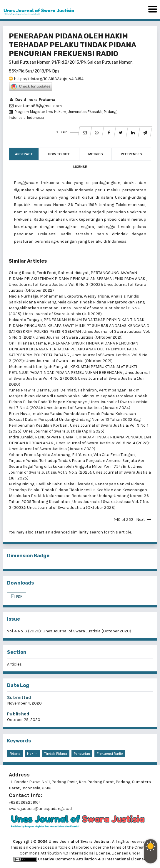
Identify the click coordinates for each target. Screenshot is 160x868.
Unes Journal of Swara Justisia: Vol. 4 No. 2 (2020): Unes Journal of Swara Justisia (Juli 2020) (79, 378)
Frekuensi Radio (110, 754)
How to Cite (59, 154)
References (131, 154)
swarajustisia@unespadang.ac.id (40, 809)
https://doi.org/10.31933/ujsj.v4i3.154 (46, 79)
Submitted (19, 697)
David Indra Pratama (32, 100)
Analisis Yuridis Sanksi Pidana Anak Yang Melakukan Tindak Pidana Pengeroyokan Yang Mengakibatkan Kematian (77, 302)
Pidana (15, 754)
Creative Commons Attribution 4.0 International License (92, 859)
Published (18, 714)
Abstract (24, 154)
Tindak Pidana (56, 754)
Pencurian (82, 754)
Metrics (96, 154)
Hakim (32, 754)
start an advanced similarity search (69, 532)
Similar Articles (28, 261)
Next (141, 520)
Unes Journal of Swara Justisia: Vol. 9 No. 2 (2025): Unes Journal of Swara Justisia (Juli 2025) (80, 472)
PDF (19, 596)
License (80, 167)
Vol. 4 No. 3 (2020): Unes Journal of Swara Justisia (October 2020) (69, 631)
